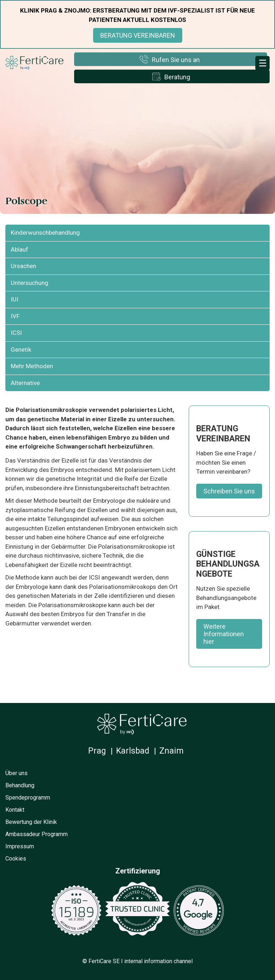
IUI (15, 299)
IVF (15, 316)
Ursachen (23, 266)
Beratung (177, 77)
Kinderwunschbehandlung (45, 233)
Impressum (20, 846)
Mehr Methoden (32, 366)
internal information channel (158, 961)
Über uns (16, 773)
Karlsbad (133, 751)
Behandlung (20, 785)
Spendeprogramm (28, 798)
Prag (97, 751)
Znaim (172, 751)
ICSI (16, 333)
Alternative (25, 383)
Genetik (21, 350)
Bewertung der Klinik (31, 822)
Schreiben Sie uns (229, 491)
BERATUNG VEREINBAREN (138, 35)
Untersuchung (30, 283)
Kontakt (15, 810)
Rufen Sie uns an (176, 60)
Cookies (16, 859)
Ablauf (20, 249)
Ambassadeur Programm (37, 834)
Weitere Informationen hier (224, 634)
